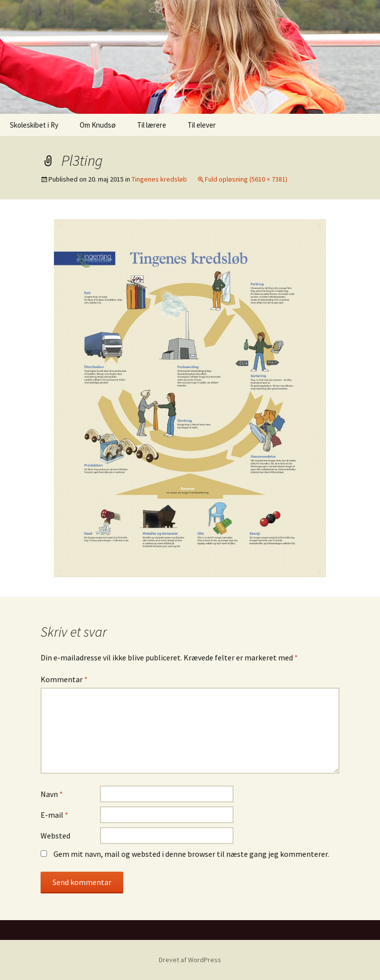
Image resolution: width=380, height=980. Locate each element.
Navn (52, 794)
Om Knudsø (98, 125)
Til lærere (152, 125)
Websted (55, 836)
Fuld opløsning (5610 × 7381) (246, 179)
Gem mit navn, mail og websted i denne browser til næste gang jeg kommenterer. (191, 854)
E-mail (54, 815)
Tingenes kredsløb (159, 179)
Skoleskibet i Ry (34, 125)
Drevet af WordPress (190, 960)
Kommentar (64, 679)
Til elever (202, 125)
